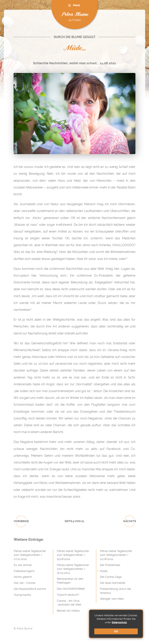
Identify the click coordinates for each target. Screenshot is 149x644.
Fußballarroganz (24, 571)
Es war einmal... (24, 565)
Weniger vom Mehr (112, 599)
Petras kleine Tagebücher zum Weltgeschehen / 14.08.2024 (116, 555)
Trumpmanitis (22, 595)
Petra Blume (75, 15)
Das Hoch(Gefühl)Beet (71, 589)
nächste (130, 521)
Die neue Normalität (113, 583)
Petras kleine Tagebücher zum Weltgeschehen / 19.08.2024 (73, 555)
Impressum (100, 628)
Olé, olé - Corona (25, 583)
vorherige (21, 521)
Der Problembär (110, 565)
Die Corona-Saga (111, 577)
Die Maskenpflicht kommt (30, 589)
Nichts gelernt (23, 577)
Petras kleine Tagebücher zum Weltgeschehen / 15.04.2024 (73, 569)
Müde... (104, 571)
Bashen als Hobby (68, 611)
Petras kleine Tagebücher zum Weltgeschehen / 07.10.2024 (30, 555)
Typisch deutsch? (68, 595)
